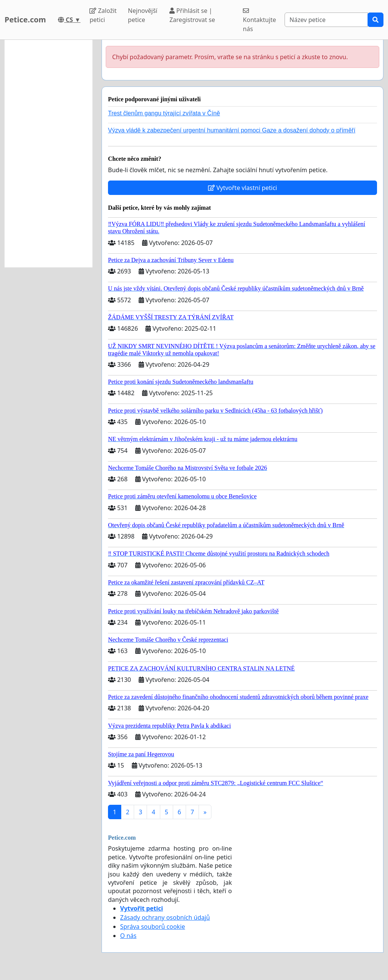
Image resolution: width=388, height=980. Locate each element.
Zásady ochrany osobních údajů (165, 917)
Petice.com (25, 20)
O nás (128, 936)
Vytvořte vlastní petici (243, 188)
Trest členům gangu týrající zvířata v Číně (164, 113)
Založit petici (103, 15)
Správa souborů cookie (153, 927)
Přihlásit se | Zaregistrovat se (192, 15)
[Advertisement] (48, 154)
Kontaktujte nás (259, 20)
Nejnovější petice (143, 15)
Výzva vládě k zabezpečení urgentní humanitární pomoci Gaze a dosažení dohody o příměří (232, 130)
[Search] (326, 20)
